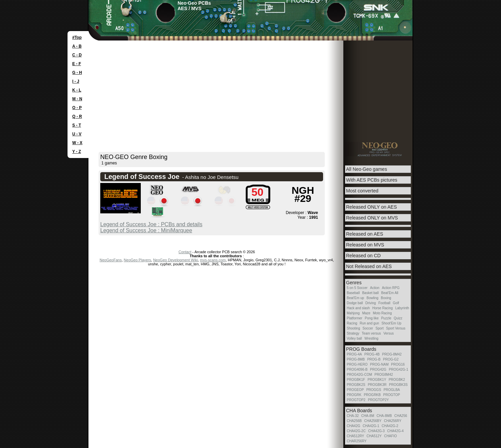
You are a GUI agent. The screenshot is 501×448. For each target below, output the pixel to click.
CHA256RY (393, 421)
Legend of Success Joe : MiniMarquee (146, 230)
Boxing (386, 298)
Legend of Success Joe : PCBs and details (151, 224)
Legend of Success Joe (142, 177)
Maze (366, 313)
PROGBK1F (356, 380)
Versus (389, 333)
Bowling (373, 298)
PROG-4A (354, 354)
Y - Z (77, 152)
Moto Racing (383, 313)
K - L (77, 90)
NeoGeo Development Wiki (175, 260)
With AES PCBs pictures (372, 180)
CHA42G (353, 426)
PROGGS (374, 390)
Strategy (353, 333)
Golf (396, 303)
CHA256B (354, 421)
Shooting (353, 328)
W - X (77, 143)
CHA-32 (353, 416)
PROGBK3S (398, 385)
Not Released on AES (369, 266)
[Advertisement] (250, 91)
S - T (77, 125)
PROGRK (354, 395)
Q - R (77, 116)
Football (385, 303)
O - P (77, 108)
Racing (352, 323)
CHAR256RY (357, 441)
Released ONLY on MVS (372, 218)
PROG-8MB (356, 359)
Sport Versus (396, 328)
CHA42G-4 (395, 431)
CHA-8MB (384, 416)
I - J (76, 81)
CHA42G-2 (390, 426)
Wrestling (371, 338)
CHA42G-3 (376, 431)
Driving (371, 303)
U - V (77, 134)
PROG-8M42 (392, 354)
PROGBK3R (377, 385)
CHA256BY (373, 421)
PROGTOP (392, 395)
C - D (77, 55)
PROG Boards (361, 349)
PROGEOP (355, 390)
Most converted (362, 191)
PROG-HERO (357, 364)
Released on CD (363, 256)
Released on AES (365, 234)
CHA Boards (359, 411)
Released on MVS (365, 245)
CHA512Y (374, 436)
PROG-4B (372, 354)
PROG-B (374, 359)
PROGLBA (392, 390)
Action (375, 288)
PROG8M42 (384, 375)
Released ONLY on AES (371, 207)
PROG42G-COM (359, 375)
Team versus (372, 333)
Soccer (368, 328)
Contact (185, 252)
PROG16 (398, 364)
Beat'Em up (355, 298)
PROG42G (378, 370)
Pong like (372, 318)
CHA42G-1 (371, 426)
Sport (379, 328)
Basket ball (371, 293)
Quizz (398, 318)
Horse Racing (383, 308)
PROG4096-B (357, 370)
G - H (77, 73)
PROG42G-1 (399, 370)
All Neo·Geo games (366, 169)
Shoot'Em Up (391, 323)
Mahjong (353, 313)
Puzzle (386, 318)
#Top (77, 37)
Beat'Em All (390, 293)
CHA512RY (355, 436)
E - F (77, 64)
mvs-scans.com (213, 260)
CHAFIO (391, 436)
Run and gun (369, 323)
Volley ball (354, 338)
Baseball (353, 293)
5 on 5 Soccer (357, 288)
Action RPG (391, 288)
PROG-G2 (391, 359)
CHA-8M (368, 416)
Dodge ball (355, 303)
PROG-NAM (379, 364)
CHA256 (401, 416)
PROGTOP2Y (378, 400)
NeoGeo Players (138, 260)
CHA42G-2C (356, 431)
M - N (77, 99)
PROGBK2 (397, 380)
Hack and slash (358, 308)
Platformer (354, 318)
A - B (77, 46)
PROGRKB (372, 395)
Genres (354, 283)
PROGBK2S (356, 385)
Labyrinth (402, 308)
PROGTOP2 (356, 400)
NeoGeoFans (111, 260)
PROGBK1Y (377, 380)
